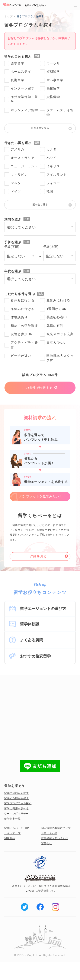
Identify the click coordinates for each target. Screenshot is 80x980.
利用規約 (10, 838)
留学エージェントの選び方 (43, 609)
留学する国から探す (17, 798)
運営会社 (47, 843)
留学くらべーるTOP (17, 828)
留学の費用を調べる (17, 808)
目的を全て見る (40, 128)
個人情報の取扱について (56, 828)
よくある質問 (32, 640)
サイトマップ (12, 833)
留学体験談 (30, 624)
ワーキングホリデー (17, 814)
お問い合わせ (49, 833)
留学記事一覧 (12, 819)
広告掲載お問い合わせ (55, 838)
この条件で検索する (37, 388)
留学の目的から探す (17, 793)
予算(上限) (51, 247)
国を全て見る (40, 205)
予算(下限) (12, 247)
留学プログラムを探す (18, 803)
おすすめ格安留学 (35, 656)
